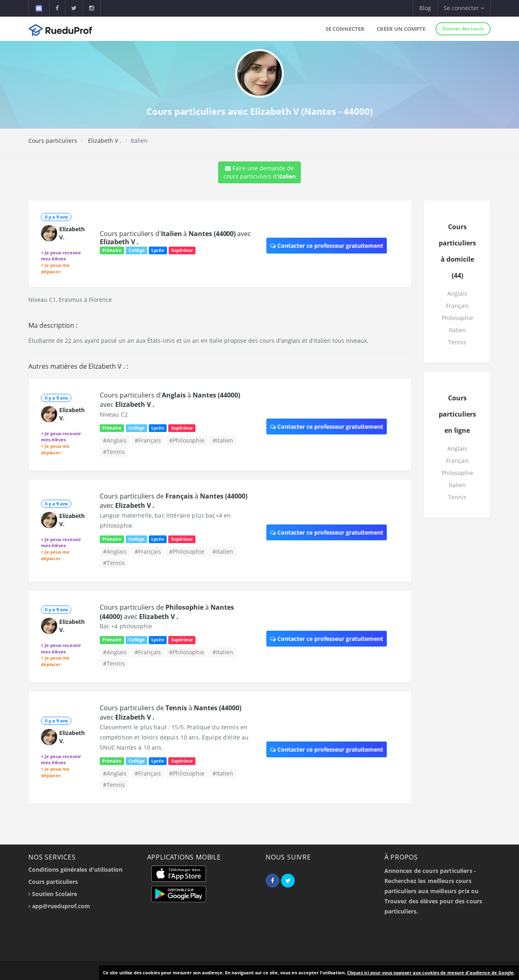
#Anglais (115, 440)
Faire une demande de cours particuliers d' (259, 172)
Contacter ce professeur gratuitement (327, 246)
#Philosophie (187, 440)
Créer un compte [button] (401, 29)
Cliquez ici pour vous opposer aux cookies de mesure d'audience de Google (430, 972)
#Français (148, 440)
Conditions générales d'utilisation (75, 869)
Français (457, 306)
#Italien (223, 440)
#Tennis (114, 452)
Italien (457, 330)
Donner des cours (463, 29)
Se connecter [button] (464, 8)
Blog (425, 8)
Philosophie (457, 318)
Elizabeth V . (104, 141)
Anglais (457, 293)
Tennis (457, 342)
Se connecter (345, 29)
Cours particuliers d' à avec (175, 238)
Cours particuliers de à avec (167, 612)
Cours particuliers (53, 141)
